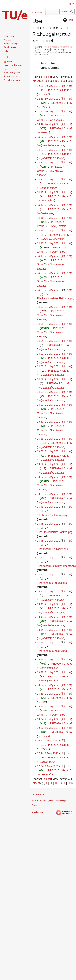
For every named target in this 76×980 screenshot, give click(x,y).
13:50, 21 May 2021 (48, 494)
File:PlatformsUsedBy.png (52, 651)
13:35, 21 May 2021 (48, 694)
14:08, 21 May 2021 (48, 290)
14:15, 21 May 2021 (48, 231)
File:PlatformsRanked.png (52, 583)
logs (63, 49)
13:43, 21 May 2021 (48, 643)
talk (37, 49)
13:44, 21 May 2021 (48, 630)
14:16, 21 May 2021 (48, 218)
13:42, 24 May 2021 (48, 124)
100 (57, 81)
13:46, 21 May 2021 (48, 604)
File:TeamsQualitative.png (52, 515)
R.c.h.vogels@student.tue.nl (60, 47)
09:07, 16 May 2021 (48, 728)
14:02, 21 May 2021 (48, 379)
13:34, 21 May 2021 (48, 706)
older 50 (38, 81)
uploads (55, 49)
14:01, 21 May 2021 (48, 392)
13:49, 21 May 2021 (48, 507)
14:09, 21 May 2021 (48, 273)
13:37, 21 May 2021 (48, 685)
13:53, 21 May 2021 (48, 439)
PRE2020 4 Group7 (60, 90)
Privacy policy (39, 794)
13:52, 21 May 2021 (48, 464)
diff (63, 86)
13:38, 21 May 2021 (48, 659)
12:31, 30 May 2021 (48, 111)
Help (68, 20)
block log (45, 49)
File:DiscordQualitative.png (52, 549)
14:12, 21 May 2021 (48, 243)
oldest (47, 77)
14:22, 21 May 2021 (48, 150)
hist (69, 86)
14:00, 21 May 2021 (48, 405)
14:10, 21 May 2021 (48, 256)
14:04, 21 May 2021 (48, 341)
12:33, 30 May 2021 (48, 86)
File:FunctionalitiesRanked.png (55, 532)
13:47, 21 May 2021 (48, 558)
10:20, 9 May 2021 (48, 741)
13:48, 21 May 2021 (48, 524)
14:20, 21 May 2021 (48, 179)
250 (63, 81)
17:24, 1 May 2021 (48, 753)
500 (70, 81)
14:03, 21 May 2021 (48, 354)
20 (46, 81)
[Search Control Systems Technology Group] (67, 12)
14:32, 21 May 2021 (48, 137)
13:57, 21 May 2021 (48, 422)
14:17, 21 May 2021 (48, 192)
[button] (53, 66)
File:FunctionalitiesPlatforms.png (56, 298)
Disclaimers (37, 812)
